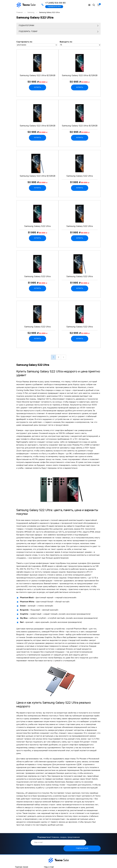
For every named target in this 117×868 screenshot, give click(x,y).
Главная (19, 13)
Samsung (31, 13)
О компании (20, 861)
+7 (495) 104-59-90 (27, 845)
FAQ (60, 864)
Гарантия (41, 861)
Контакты (41, 864)
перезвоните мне (54, 7)
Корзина (100, 4)
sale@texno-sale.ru (52, 844)
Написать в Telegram (24, 849)
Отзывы (62, 861)
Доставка (19, 864)
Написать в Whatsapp (25, 853)
